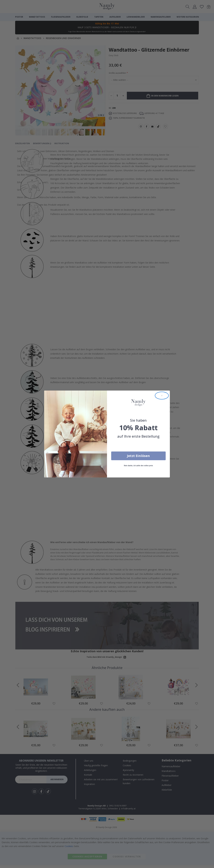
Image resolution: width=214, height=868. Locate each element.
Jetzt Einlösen (138, 456)
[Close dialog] (162, 396)
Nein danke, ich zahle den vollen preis (138, 466)
